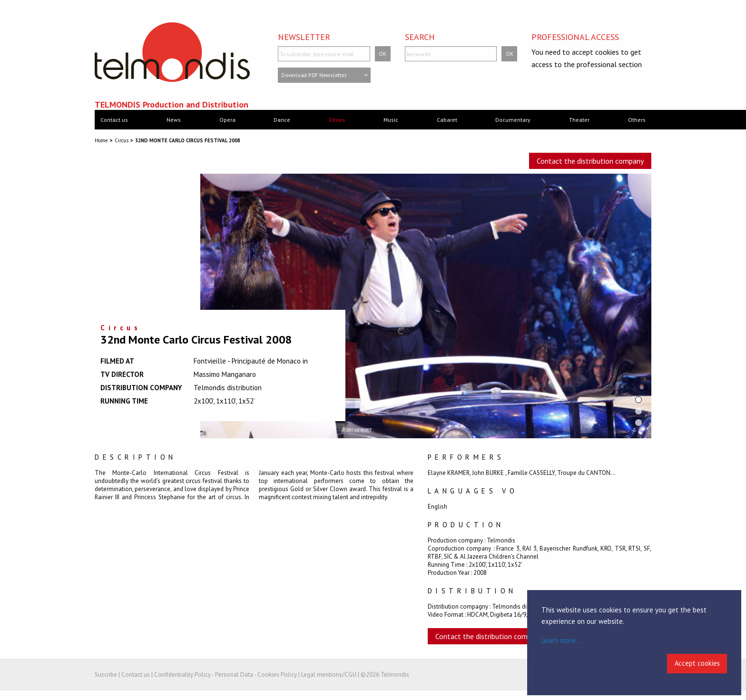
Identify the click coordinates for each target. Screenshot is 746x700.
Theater (579, 120)
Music (391, 120)
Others (637, 120)
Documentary (513, 120)
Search (420, 37)
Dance (282, 120)
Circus (337, 120)
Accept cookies (697, 663)
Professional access (575, 37)
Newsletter (304, 37)
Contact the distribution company (590, 161)
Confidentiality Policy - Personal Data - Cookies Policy (226, 675)
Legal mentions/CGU (329, 675)
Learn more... (561, 640)
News (174, 120)
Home (101, 140)
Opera (227, 120)
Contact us (114, 120)
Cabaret (447, 120)
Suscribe (106, 675)
